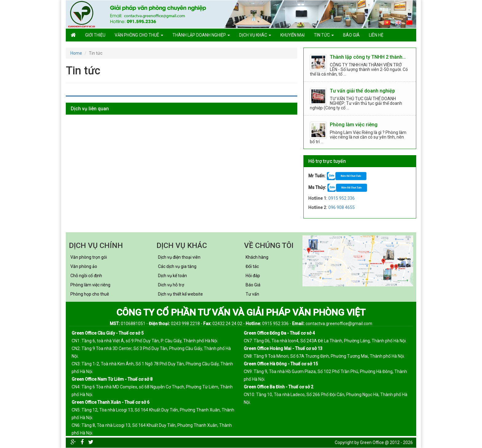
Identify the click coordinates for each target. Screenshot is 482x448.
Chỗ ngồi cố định (86, 276)
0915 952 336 (342, 198)
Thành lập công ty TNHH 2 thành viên (368, 57)
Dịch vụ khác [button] (255, 35)
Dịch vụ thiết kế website (180, 294)
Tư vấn (252, 294)
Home (76, 53)
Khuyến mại (292, 35)
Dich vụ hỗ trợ (171, 285)
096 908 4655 (342, 207)
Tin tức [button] (324, 35)
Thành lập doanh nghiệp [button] (201, 35)
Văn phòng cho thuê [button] (139, 35)
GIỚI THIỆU (95, 35)
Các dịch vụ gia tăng (177, 266)
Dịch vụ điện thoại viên (179, 257)
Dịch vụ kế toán (172, 276)
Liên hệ (376, 35)
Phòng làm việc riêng (354, 125)
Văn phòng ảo (84, 266)
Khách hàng (257, 257)
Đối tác (252, 266)
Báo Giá (253, 285)
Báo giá (351, 35)
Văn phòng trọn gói (89, 257)
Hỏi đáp (253, 276)
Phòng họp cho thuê (90, 294)
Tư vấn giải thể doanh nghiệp (362, 91)
